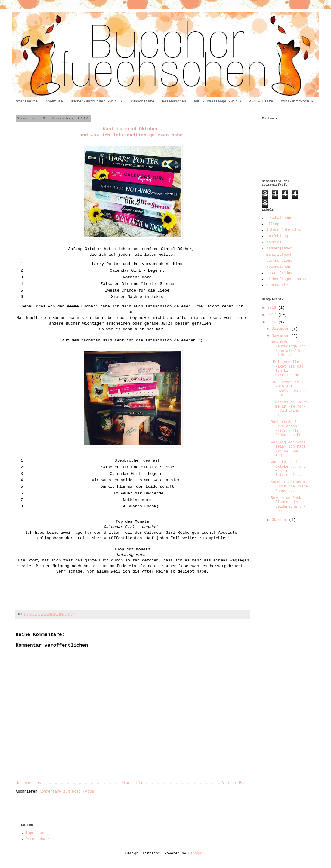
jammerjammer (279, 249)
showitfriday (279, 273)
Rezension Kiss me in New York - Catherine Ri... (289, 409)
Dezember (282, 329)
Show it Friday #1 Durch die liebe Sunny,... (289, 487)
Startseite (27, 102)
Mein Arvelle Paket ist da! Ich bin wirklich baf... (289, 369)
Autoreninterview (284, 230)
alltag (273, 224)
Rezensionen (174, 102)
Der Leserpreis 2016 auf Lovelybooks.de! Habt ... (289, 389)
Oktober (280, 520)
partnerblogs (279, 261)
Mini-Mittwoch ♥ (297, 102)
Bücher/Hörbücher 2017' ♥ (97, 102)
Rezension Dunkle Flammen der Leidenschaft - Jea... (288, 504)
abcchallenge (279, 218)
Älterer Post (235, 783)
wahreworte (277, 285)
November (282, 336)
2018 (273, 308)
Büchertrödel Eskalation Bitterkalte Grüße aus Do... (289, 429)
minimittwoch (279, 255)
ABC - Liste (261, 102)
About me (54, 102)
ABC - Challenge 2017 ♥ (218, 102)
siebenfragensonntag (287, 279)
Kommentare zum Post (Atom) (68, 792)
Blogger (196, 854)
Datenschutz (37, 839)
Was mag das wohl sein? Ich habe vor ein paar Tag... (288, 449)
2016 (273, 322)
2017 (273, 315)
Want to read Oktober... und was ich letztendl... (288, 469)
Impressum (35, 833)
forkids (274, 243)
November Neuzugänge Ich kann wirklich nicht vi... (288, 349)
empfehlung (277, 236)
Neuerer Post (30, 783)
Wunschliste (142, 102)
